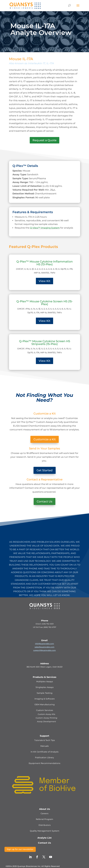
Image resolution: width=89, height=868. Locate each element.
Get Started (45, 470)
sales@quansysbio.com (45, 647)
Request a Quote (45, 140)
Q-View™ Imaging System (45, 228)
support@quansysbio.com (45, 650)
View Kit (45, 281)
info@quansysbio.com (45, 644)
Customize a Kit (45, 439)
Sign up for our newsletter (20, 849)
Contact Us (45, 501)
